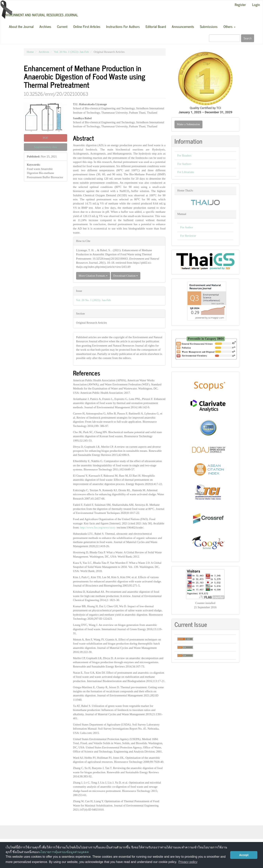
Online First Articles (87, 26)
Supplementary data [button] (45, 147)
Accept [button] (244, 855)
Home (30, 52)
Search (248, 38)
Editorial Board (156, 26)
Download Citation (126, 276)
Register (240, 4)
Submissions (209, 26)
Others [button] (229, 26)
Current (62, 26)
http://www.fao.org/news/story (98, 527)
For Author (187, 227)
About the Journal (21, 26)
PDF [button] (45, 138)
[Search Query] (225, 38)
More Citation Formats (93, 276)
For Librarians (186, 172)
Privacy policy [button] (188, 862)
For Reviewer (188, 236)
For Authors (184, 164)
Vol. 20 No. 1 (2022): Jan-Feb (71, 52)
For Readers (184, 156)
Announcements (183, 26)
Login (256, 4)
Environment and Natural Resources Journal (41, 15)
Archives (45, 26)
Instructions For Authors (123, 26)
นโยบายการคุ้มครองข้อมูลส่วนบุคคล (64, 852)
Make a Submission (188, 124)
